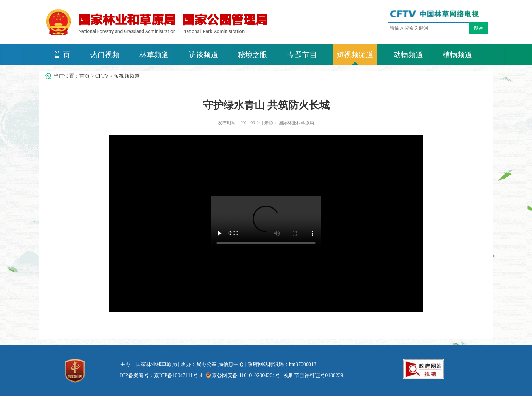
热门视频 (105, 55)
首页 (85, 76)
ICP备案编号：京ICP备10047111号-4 (161, 375)
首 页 (62, 55)
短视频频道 (355, 55)
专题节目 (302, 55)
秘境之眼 (253, 55)
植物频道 (457, 55)
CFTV (102, 76)
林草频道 (154, 55)
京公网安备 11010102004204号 (243, 375)
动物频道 (408, 55)
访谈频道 (204, 55)
